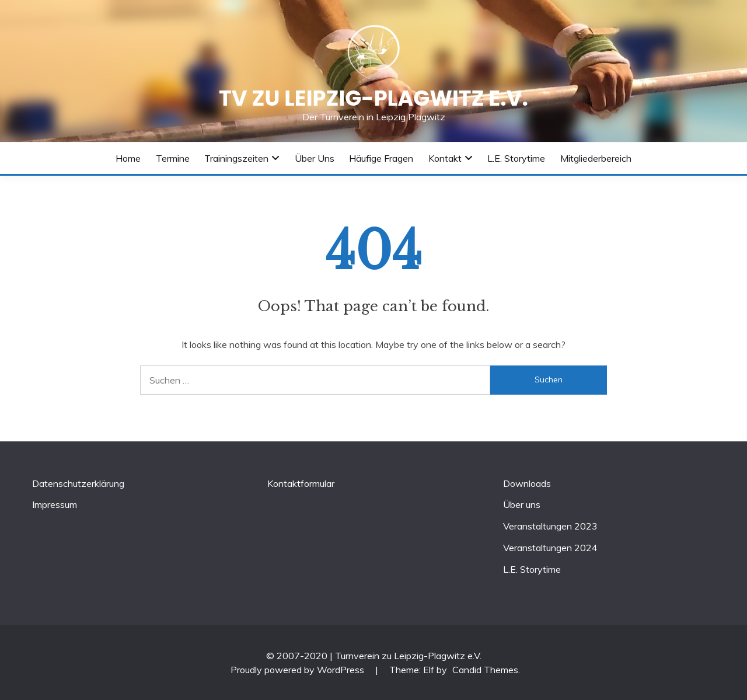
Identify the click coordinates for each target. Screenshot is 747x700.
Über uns (315, 158)
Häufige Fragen (381, 158)
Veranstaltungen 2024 (550, 548)
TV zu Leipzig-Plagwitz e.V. (373, 98)
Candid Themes (485, 670)
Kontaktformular (301, 483)
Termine (173, 158)
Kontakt (445, 158)
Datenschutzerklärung (78, 483)
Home (128, 158)
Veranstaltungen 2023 (550, 526)
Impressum (55, 504)
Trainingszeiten (236, 158)
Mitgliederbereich (596, 158)
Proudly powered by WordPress (299, 670)
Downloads (527, 483)
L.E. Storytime (516, 158)
